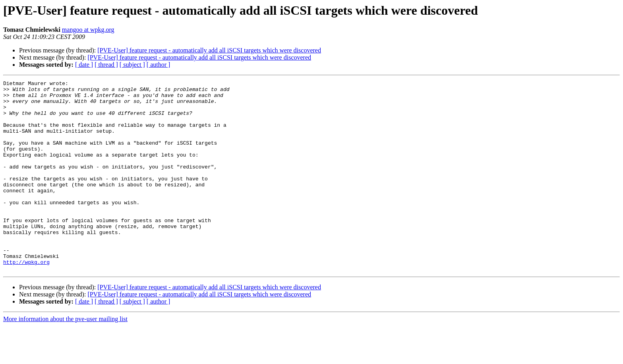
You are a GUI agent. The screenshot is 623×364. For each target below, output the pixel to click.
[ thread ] (106, 65)
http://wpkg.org (26, 299)
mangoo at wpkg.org (88, 30)
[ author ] (159, 65)
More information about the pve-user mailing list (65, 357)
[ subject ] (132, 65)
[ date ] (84, 65)
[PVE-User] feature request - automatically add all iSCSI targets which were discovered (209, 50)
